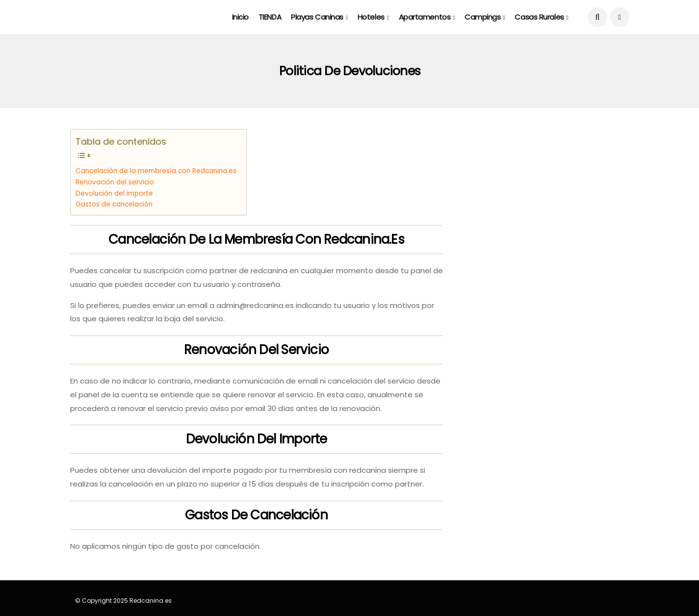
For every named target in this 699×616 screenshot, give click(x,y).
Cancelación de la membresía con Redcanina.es (156, 171)
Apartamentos (425, 17)
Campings (482, 17)
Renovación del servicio (115, 182)
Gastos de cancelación (114, 204)
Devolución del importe (114, 193)
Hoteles (371, 17)
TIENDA (270, 17)
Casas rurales (539, 17)
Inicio (240, 17)
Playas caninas (317, 17)
